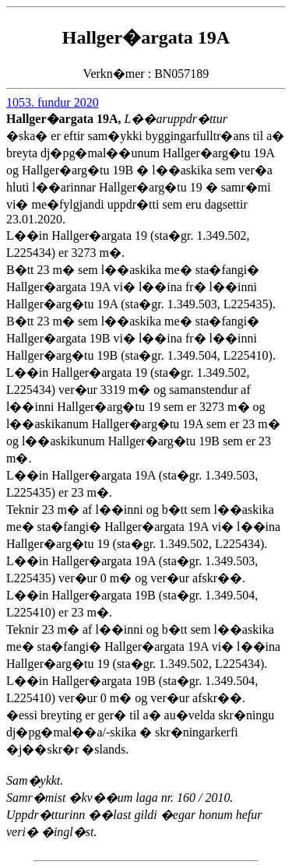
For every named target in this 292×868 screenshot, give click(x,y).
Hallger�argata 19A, (65, 119)
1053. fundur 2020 (53, 102)
